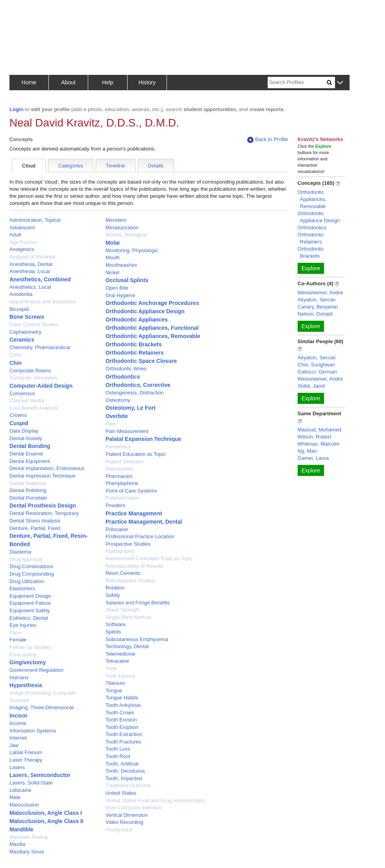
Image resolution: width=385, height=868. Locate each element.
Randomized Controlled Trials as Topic (149, 559)
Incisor (19, 716)
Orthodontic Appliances (137, 320)
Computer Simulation (33, 378)
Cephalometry (25, 332)
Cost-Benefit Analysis (34, 408)
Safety (113, 595)
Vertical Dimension (127, 815)
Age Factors (23, 242)
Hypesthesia (26, 685)
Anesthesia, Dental (31, 264)
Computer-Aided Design (41, 386)
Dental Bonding (30, 446)
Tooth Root (118, 756)
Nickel (112, 272)
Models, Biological (126, 235)
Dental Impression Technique (42, 476)
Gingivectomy (28, 662)
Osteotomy (118, 400)
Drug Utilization (27, 581)
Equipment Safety (30, 611)
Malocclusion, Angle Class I (46, 813)
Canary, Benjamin (318, 307)
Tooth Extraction (124, 734)
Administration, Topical (35, 220)
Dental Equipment (30, 461)
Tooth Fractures (123, 742)
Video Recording (124, 822)
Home (29, 82)
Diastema (20, 552)
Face (15, 633)
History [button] (147, 82)
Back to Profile (268, 140)
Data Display (24, 431)
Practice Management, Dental (144, 522)
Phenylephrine (122, 483)
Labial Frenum (26, 752)
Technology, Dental (127, 646)
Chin (16, 363)
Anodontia (21, 294)
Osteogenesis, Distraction (135, 393)
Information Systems (33, 731)
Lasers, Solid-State (31, 783)
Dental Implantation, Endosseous (47, 468)
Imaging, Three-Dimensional (42, 707)
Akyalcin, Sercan (317, 300)
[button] (340, 83)
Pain (111, 424)
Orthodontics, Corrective (138, 385)
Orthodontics (123, 377)
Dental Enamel (26, 454)
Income (18, 723)
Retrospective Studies (130, 581)
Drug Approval (26, 559)
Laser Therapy (26, 760)
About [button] (68, 82)
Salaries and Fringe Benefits (138, 603)
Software (116, 624)
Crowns (18, 415)
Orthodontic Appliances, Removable (153, 336)
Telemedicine (120, 654)
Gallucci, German (317, 372)
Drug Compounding (32, 574)
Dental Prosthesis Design (43, 506)
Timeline (116, 166)
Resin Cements (123, 573)
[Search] (297, 83)
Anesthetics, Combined (40, 279)
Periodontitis (120, 469)
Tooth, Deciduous (125, 771)
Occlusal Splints (127, 280)
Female (18, 640)
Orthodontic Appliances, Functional (152, 328)
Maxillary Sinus (27, 852)
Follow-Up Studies (30, 647)
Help (108, 82)
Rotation (115, 588)
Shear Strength (123, 610)
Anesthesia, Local (30, 271)
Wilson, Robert (314, 437)
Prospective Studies (128, 544)
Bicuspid (19, 309)
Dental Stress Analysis (35, 521)
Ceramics (22, 340)
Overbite (117, 416)
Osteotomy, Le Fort (130, 408)
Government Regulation (36, 670)
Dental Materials (28, 483)
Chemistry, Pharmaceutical (40, 347)
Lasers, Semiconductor (40, 775)
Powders (116, 505)
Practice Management (134, 513)
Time (111, 668)
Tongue (114, 690)
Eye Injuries (23, 625)
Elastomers (22, 588)
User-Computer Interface (134, 808)
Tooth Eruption (122, 727)
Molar (113, 243)
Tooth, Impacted (124, 778)
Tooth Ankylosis (123, 705)
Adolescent (22, 228)
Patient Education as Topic (136, 454)
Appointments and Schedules (43, 302)
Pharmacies (119, 476)
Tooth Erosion (121, 720)
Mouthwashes (121, 265)
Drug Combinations (31, 566)
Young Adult (119, 830)
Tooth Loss (118, 749)
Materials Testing (29, 837)
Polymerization (122, 498)
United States (121, 793)
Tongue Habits (122, 698)
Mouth (113, 257)
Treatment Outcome (128, 785)
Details (156, 166)
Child (15, 355)
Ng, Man (307, 451)
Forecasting (23, 655)
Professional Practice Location (140, 536)
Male (15, 797)
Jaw (14, 745)
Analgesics (22, 249)
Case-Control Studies (34, 324)
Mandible (21, 829)
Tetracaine (117, 661)
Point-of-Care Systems (131, 491)
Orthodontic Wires (126, 369)
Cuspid (19, 423)
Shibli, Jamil (311, 386)
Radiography (120, 551)
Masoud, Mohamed (319, 430)
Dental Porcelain (28, 498)
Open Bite (117, 288)
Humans (19, 677)
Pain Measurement (127, 431)
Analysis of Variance (32, 257)
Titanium (115, 683)
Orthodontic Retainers (135, 353)
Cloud (29, 166)
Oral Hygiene (120, 295)
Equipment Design (30, 596)
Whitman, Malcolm (319, 444)
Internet (18, 738)
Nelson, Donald (315, 314)
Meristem (116, 220)
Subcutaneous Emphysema (137, 639)
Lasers (17, 767)
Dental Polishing (28, 490)
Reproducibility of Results (134, 566)
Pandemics (118, 447)
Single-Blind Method (128, 617)
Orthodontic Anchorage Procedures (152, 303)
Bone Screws (27, 317)
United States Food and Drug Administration (155, 800)
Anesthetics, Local (30, 287)
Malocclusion (24, 805)
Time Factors (120, 676)
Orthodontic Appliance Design (145, 311)
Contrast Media (27, 401)
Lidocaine (20, 790)
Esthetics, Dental (29, 618)
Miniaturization (122, 228)
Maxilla (17, 844)
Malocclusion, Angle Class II (46, 821)
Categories (71, 166)
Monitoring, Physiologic (132, 250)
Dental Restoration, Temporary (44, 513)
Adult (15, 235)
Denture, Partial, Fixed (35, 528)
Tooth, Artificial (122, 764)
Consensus (22, 393)
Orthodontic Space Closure (141, 361)
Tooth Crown (120, 713)
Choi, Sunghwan (316, 365)
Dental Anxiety (26, 438)
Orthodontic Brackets (134, 344)
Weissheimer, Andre (320, 293)
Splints (113, 632)
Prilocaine (117, 529)
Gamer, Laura (313, 458)
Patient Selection (125, 462)
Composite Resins (30, 371)
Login (16, 109)
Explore (311, 268)
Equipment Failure (30, 603)
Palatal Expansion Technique (143, 439)
